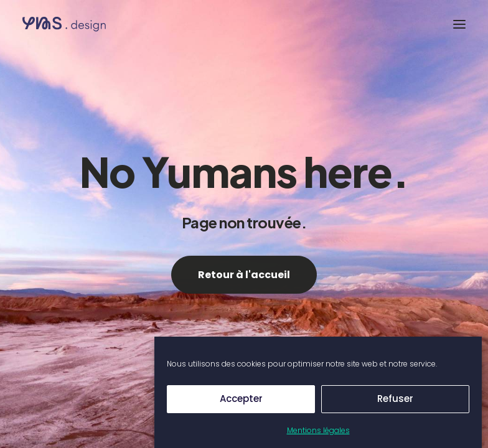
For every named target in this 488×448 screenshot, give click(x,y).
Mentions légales (318, 430)
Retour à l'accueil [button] (244, 275)
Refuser (395, 399)
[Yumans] (84, 24)
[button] (459, 24)
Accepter (241, 399)
